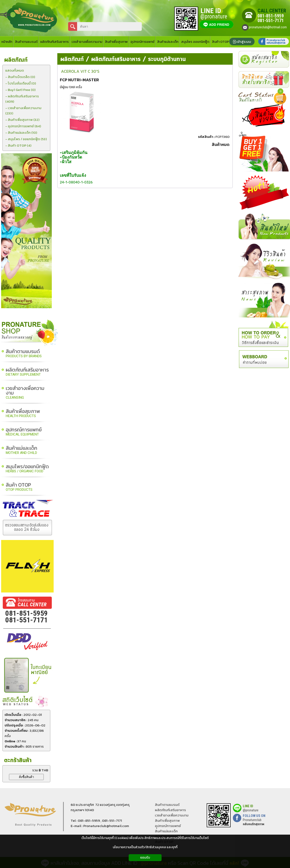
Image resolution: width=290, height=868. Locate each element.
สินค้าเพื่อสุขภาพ (23, 414)
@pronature (251, 810)
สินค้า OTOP (19, 487)
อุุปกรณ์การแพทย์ (168, 826)
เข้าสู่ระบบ (244, 42)
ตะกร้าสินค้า (18, 760)
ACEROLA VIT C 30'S (80, 71)
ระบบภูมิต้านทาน (167, 59)
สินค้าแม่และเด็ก (22, 450)
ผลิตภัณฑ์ (72, 59)
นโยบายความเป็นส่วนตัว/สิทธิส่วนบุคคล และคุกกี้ (145, 847)
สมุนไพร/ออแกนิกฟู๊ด (27, 469)
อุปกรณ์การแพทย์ (24, 432)
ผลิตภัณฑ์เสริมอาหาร (27, 372)
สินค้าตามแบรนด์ (24, 354)
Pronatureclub (254, 822)
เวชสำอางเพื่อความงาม (25, 393)
